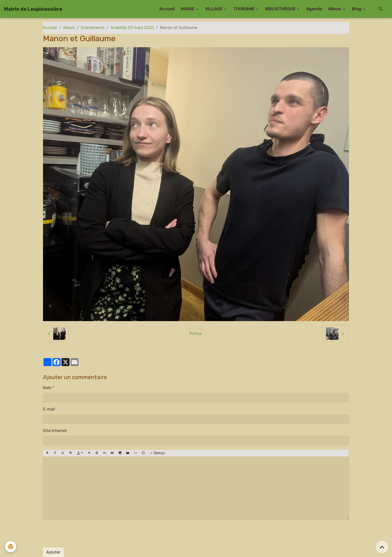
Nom (47, 388)
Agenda (314, 9)
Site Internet (55, 431)
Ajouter (53, 552)
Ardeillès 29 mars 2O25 (132, 28)
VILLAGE (214, 9)
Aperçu (157, 453)
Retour (196, 333)
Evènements (93, 28)
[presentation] (81, 534)
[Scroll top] (382, 547)
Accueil (167, 9)
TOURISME (244, 9)
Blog (357, 9)
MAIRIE (188, 9)
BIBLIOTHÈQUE (281, 9)
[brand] (33, 9)
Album (335, 9)
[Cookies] (11, 547)
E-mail (49, 409)
